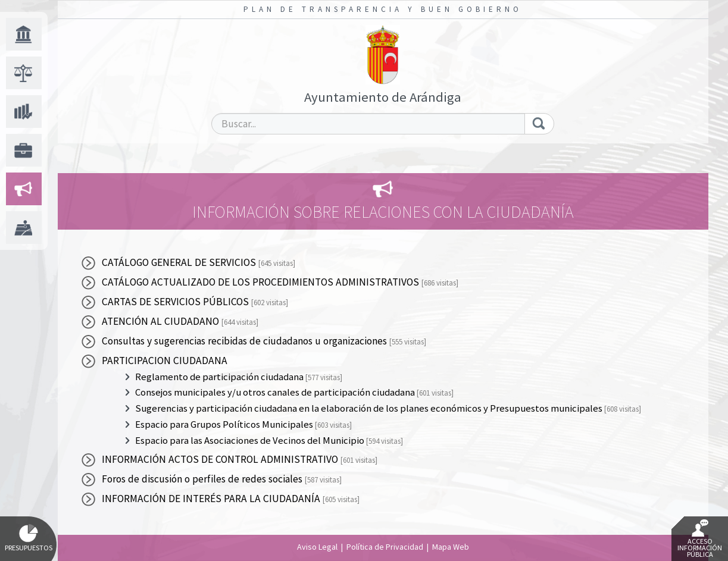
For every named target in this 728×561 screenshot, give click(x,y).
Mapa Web (451, 547)
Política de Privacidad (385, 547)
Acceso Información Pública (700, 539)
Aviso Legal (317, 547)
